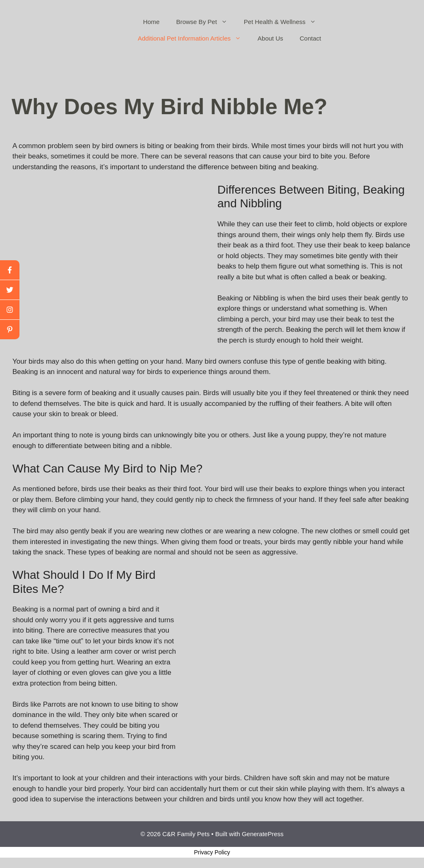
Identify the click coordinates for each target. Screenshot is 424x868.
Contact (311, 38)
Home (151, 22)
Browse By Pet (206, 22)
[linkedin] (10, 330)
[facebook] (10, 270)
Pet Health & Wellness (284, 22)
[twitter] (10, 290)
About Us (270, 38)
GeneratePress (263, 834)
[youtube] (10, 310)
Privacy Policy (212, 852)
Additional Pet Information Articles (194, 38)
